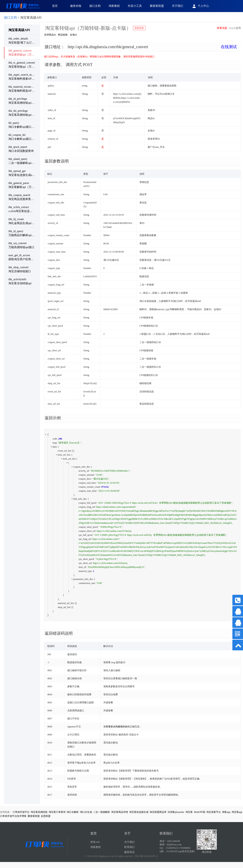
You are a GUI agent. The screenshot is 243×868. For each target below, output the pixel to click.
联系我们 (129, 847)
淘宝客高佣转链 (39, 812)
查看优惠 (222, 28)
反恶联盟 (46, 816)
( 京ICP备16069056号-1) (146, 856)
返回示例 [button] (53, 418)
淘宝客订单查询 (57, 812)
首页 (55, 6)
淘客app (226, 812)
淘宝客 (189, 812)
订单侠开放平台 (21, 812)
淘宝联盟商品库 (158, 812)
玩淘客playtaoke (176, 812)
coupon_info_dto (82, 467)
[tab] (142, 50)
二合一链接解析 (102, 812)
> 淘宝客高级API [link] (23, 18)
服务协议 (129, 852)
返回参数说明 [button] (57, 161)
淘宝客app (237, 812)
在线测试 (229, 47)
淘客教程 (114, 6)
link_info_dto (80, 499)
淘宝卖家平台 (214, 812)
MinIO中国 (200, 812)
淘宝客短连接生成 (139, 812)
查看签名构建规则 (115, 727)
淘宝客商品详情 (120, 812)
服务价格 (76, 6)
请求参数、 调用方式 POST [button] (69, 65)
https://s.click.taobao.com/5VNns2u (114, 531)
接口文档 (95, 6)
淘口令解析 (73, 812)
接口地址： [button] (141, 47)
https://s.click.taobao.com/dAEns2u (110, 563)
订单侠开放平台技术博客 (13, 816)
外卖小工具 (135, 6)
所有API (95, 842)
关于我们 (177, 6)
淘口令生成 (86, 812)
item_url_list (64, 455)
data (54, 447)
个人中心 (200, 6)
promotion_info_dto (83, 579)
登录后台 (167, 86)
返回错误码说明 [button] (59, 633)
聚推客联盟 (157, 6)
